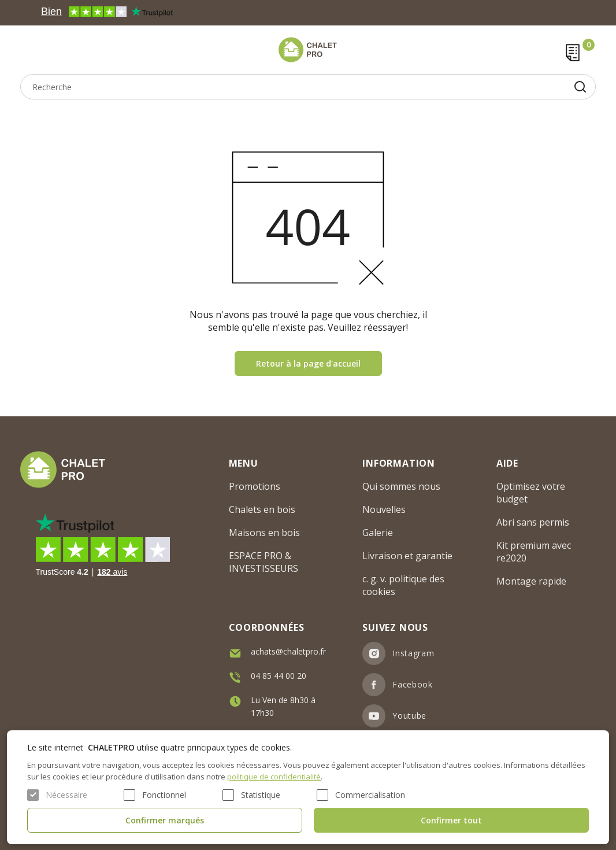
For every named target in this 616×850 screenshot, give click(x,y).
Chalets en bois (262, 509)
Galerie (378, 533)
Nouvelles (384, 509)
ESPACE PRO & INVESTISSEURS (264, 562)
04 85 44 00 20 (279, 676)
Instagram (413, 653)
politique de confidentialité (274, 777)
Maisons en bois (264, 533)
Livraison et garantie (407, 556)
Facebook (413, 684)
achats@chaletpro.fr (288, 651)
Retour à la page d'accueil (308, 363)
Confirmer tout (451, 820)
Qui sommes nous (401, 486)
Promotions (255, 486)
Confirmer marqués (165, 820)
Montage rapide (531, 581)
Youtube (409, 716)
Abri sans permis (533, 522)
